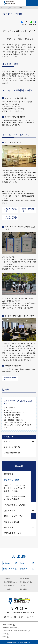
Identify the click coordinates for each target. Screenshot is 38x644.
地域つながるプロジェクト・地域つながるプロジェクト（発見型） (14, 488)
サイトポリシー (9, 589)
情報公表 (7, 578)
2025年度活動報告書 (10, 379)
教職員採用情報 (25, 578)
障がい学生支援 (9, 586)
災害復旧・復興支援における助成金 (10, 218)
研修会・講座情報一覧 (12, 453)
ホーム (3, 8)
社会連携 (9, 8)
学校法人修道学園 (7, 625)
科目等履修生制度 (12, 522)
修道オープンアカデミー (14, 516)
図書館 (22, 563)
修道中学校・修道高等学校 (10, 628)
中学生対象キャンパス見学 (15, 505)
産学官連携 (9, 474)
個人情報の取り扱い (26, 582)
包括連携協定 (10, 510)
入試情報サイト (8, 563)
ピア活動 (7, 441)
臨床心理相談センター (13, 533)
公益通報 (22, 586)
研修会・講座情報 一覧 (28, 210)
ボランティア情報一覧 (12, 447)
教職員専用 (23, 589)
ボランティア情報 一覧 (10, 210)
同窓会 (4, 633)
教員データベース (9, 569)
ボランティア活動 (12, 480)
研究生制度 (9, 527)
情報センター (24, 569)
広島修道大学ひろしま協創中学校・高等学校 (15, 631)
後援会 (4, 636)
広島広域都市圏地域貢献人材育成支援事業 (14, 498)
